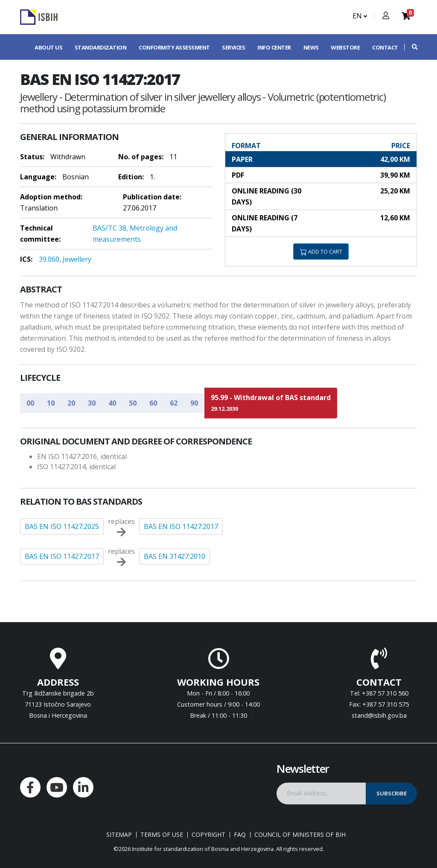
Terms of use (162, 835)
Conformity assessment (174, 47)
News (311, 47)
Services (233, 47)
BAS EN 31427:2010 (175, 556)
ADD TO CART (321, 251)
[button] (411, 47)
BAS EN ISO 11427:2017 (181, 526)
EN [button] (360, 16)
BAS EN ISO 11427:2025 (62, 526)
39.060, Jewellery (65, 259)
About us (48, 47)
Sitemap (119, 835)
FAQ (240, 835)
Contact (385, 47)
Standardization (101, 47)
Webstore (345, 47)
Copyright (208, 835)
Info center (274, 47)
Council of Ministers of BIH (300, 835)
